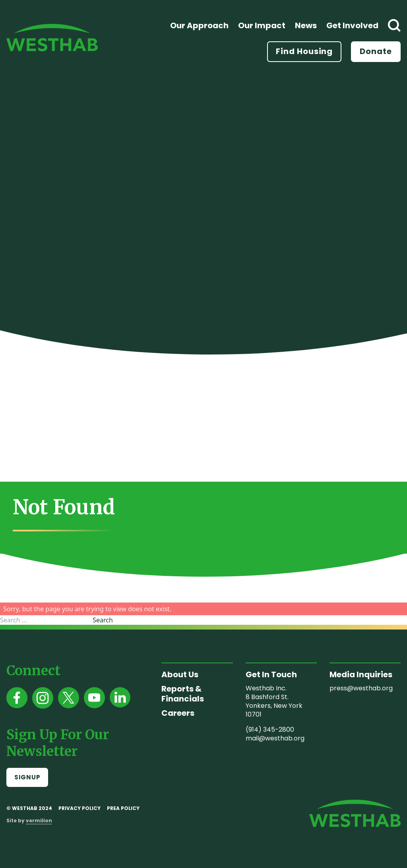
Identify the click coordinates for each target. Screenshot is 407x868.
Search (103, 620)
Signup (27, 777)
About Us (180, 674)
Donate (376, 51)
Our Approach (199, 25)
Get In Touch (271, 674)
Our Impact (262, 25)
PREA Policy (123, 808)
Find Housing (304, 51)
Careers (178, 713)
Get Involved (352, 25)
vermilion (39, 821)
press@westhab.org (361, 688)
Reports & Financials (183, 694)
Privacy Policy (79, 808)
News (306, 25)
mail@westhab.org (275, 738)
